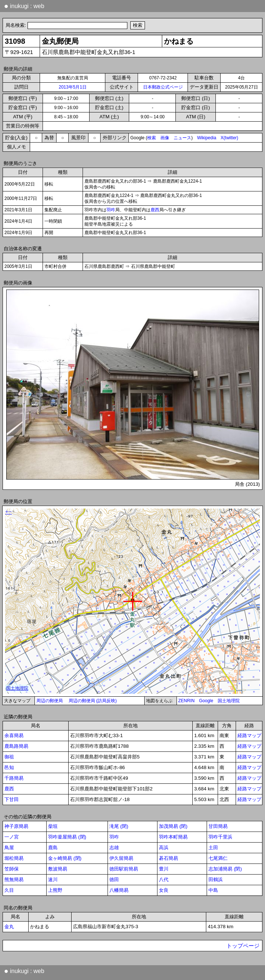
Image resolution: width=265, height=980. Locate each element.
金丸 (9, 927)
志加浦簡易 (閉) (225, 869)
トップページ (243, 946)
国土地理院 (229, 701)
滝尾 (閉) (119, 826)
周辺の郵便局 (50, 701)
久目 (9, 890)
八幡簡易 (119, 890)
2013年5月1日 (73, 87)
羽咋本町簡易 (173, 837)
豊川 (164, 869)
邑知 (9, 767)
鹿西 (155, 210)
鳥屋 (9, 848)
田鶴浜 (216, 880)
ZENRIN (187, 701)
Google (206, 701)
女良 (164, 890)
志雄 (114, 848)
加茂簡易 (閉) (173, 826)
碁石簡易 (168, 858)
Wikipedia (207, 138)
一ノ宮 (12, 837)
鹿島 (53, 848)
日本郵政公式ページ (163, 87)
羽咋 (111, 210)
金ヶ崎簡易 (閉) (65, 858)
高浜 (164, 848)
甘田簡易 (218, 826)
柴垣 (53, 826)
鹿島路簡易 (16, 746)
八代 (164, 880)
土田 (213, 848)
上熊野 (55, 890)
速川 (53, 880)
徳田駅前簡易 (124, 869)
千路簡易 (14, 778)
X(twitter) (229, 138)
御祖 (9, 757)
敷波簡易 (58, 869)
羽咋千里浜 (220, 837)
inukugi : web (24, 6)
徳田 (114, 880)
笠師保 (12, 869)
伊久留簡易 (121, 858)
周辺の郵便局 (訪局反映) (93, 701)
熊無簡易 (14, 880)
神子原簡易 (16, 826)
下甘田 (12, 799)
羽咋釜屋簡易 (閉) (67, 837)
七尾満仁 (218, 858)
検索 (152, 138)
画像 (165, 138)
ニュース (182, 138)
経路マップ (249, 735)
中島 (213, 890)
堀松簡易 (14, 858)
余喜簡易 (14, 735)
